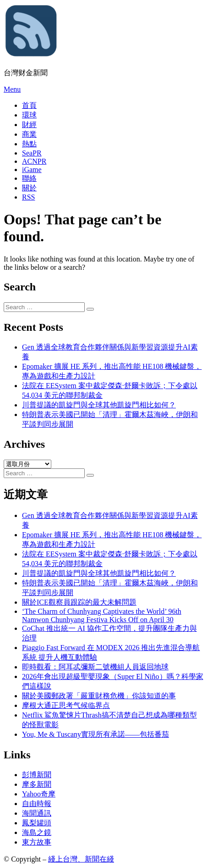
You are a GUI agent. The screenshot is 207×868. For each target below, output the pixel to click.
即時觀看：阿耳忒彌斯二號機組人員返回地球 (95, 667)
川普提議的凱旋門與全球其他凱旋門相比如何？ (99, 405)
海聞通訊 (37, 813)
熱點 (29, 144)
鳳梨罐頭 (37, 823)
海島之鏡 (37, 832)
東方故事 (37, 842)
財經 (29, 125)
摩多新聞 (37, 784)
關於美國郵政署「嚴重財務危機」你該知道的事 (99, 696)
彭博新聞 (37, 775)
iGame (32, 170)
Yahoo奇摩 (39, 794)
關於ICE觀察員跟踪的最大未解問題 (79, 602)
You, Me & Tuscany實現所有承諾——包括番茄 (95, 734)
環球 (29, 115)
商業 (29, 134)
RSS (28, 197)
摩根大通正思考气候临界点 (66, 705)
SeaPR (32, 153)
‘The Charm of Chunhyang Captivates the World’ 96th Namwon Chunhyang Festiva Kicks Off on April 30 (102, 615)
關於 (29, 188)
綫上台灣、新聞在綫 (81, 859)
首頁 (29, 105)
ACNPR (34, 161)
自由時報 (37, 804)
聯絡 (29, 178)
